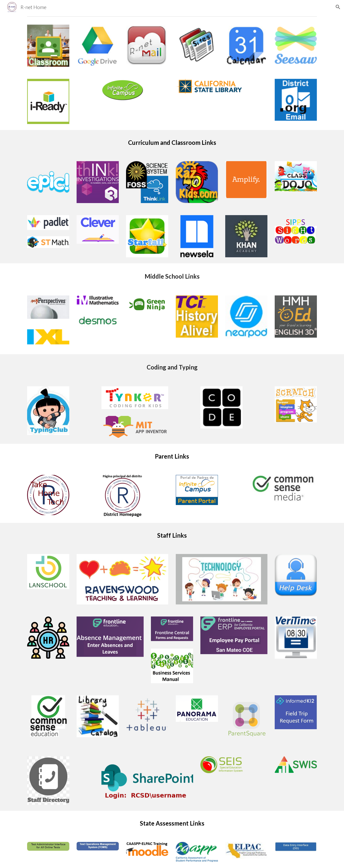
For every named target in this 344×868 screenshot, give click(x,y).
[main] (172, 142)
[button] (338, 7)
